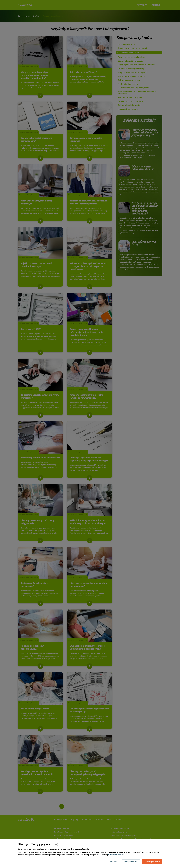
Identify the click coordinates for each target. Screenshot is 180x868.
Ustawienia (113, 862)
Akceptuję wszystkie (152, 862)
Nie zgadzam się (131, 862)
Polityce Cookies (116, 855)
